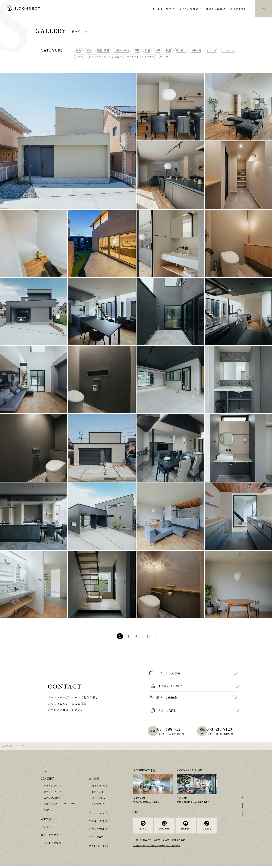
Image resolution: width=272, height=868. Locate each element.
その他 (115, 57)
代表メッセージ (100, 792)
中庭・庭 (196, 50)
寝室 (147, 50)
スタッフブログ (50, 834)
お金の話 (48, 809)
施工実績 (46, 819)
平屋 (137, 50)
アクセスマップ (98, 813)
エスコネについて (53, 786)
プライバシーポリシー (100, 846)
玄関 (89, 50)
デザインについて (53, 792)
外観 (158, 50)
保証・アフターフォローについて (61, 803)
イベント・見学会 (163, 9)
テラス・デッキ (97, 57)
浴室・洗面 (103, 50)
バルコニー (228, 50)
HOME (9, 746)
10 (149, 636)
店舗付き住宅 (122, 50)
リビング (212, 50)
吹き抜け (181, 50)
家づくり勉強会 (215, 9)
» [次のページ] (162, 637)
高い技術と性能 (52, 798)
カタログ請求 (238, 9)
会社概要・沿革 (100, 786)
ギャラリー (47, 827)
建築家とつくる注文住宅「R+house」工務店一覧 (159, 848)
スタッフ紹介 (99, 798)
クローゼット (131, 57)
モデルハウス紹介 (190, 9)
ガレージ (164, 57)
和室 (168, 50)
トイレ (80, 57)
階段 (78, 50)
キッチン (149, 57)
